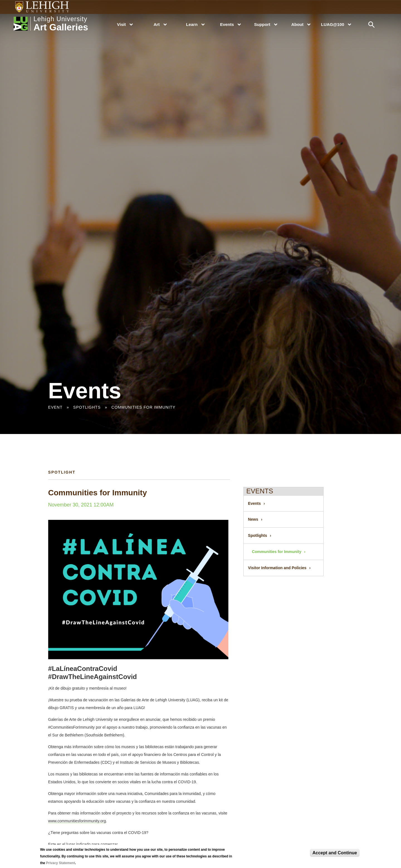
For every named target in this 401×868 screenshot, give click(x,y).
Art (157, 24)
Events (227, 24)
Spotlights (87, 407)
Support (262, 24)
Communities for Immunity (143, 407)
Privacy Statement (60, 863)
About (297, 24)
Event (55, 407)
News (253, 519)
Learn (192, 24)
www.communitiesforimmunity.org (77, 821)
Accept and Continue (335, 853)
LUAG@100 (333, 24)
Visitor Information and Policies (277, 568)
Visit (121, 24)
